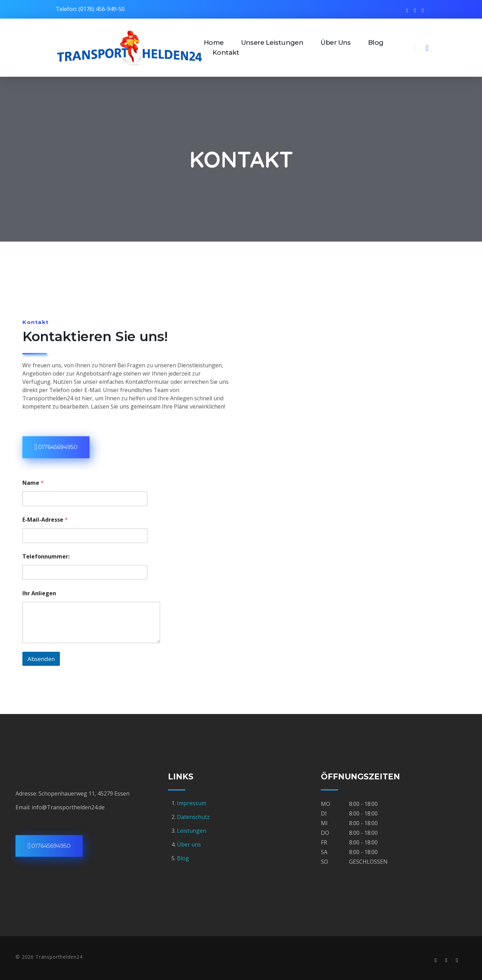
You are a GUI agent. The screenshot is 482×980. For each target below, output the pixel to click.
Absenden (41, 659)
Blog (183, 858)
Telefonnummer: (46, 556)
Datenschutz (193, 817)
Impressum (192, 803)
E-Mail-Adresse (45, 519)
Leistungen (192, 831)
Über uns (189, 844)
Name (33, 483)
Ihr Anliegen (39, 593)
